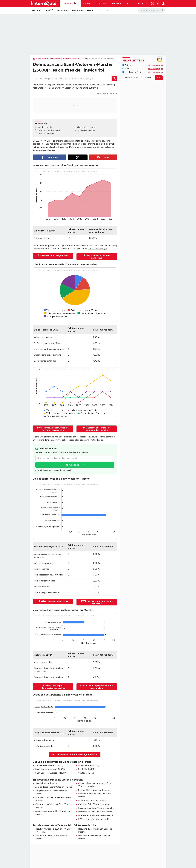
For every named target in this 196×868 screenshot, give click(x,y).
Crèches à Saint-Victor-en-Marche (94, 804)
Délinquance (54, 59)
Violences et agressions (86, 127)
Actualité (42, 59)
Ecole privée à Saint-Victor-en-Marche (96, 808)
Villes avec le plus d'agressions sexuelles (53, 687)
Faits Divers (63, 10)
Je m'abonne (73, 465)
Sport (87, 4)
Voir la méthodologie (97, 249)
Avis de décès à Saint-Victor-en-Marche (54, 787)
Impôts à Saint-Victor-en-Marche (94, 801)
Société (49, 10)
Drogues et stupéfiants (86, 130)
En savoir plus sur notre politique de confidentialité (54, 470)
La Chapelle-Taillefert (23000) (49, 765)
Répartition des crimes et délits (49, 130)
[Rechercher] (151, 10)
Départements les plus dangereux (98, 257)
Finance (116, 4)
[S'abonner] (143, 78)
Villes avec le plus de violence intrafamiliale (98, 687)
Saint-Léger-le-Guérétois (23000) (51, 773)
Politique (37, 10)
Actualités (70, 4)
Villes (100, 10)
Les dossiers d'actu (132, 72)
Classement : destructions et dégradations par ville (54, 429)
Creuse (86, 59)
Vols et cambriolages (46, 133)
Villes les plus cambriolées (54, 601)
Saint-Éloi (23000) (87, 769)
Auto (129, 4)
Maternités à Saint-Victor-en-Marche (95, 812)
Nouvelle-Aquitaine (72, 59)
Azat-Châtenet (39, 88)
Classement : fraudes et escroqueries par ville (98, 429)
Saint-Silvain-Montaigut (77, 85)
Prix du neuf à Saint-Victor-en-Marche (96, 815)
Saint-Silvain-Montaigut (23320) (50, 769)
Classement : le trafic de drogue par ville (76, 755)
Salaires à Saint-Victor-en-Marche (94, 790)
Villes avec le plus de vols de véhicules (98, 602)
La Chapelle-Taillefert (54, 85)
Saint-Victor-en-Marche (46, 783)
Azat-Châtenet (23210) (89, 765)
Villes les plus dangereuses (54, 255)
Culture (101, 4)
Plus (142, 4)
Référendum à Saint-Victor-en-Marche (96, 819)
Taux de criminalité (45, 127)
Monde (90, 10)
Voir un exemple (156, 65)
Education (77, 10)
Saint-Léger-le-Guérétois (102, 85)
